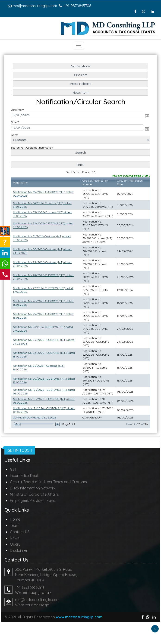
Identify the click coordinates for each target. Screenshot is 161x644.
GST (13, 469)
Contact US (20, 532)
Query (15, 544)
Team (15, 525)
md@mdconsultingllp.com (35, 6)
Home (15, 519)
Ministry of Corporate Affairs (34, 494)
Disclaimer (19, 550)
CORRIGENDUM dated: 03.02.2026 (35, 415)
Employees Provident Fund (33, 501)
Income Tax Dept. (25, 476)
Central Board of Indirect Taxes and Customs (48, 482)
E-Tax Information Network (33, 488)
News (15, 538)
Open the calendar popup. (146, 118)
